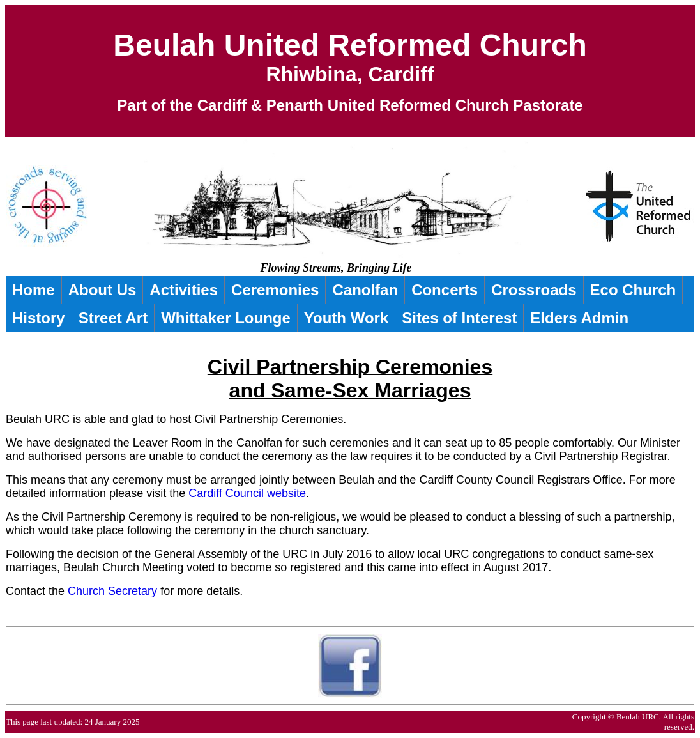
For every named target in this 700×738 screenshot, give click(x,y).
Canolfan (365, 290)
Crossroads (534, 290)
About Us (103, 290)
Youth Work (346, 318)
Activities (184, 290)
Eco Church (633, 290)
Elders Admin (579, 318)
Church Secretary (112, 591)
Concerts (445, 290)
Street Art (113, 318)
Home (34, 290)
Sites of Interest (459, 318)
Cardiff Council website (247, 493)
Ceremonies (275, 290)
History (39, 318)
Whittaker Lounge (226, 318)
